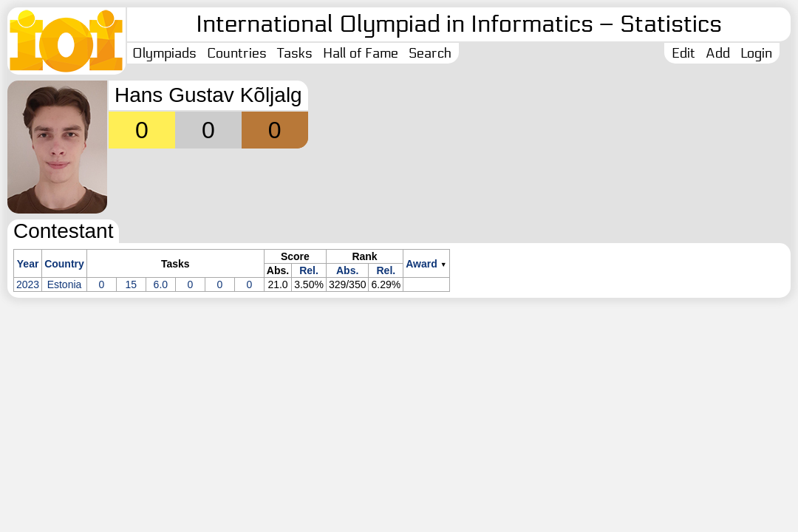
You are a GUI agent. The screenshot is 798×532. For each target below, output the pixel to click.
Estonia (65, 284)
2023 (28, 284)
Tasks (295, 53)
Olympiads (164, 53)
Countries (237, 53)
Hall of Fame (361, 53)
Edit (683, 53)
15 (132, 284)
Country (64, 264)
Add (718, 53)
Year (28, 264)
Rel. (309, 270)
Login (756, 53)
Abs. (347, 270)
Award (422, 264)
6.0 (161, 284)
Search (430, 53)
